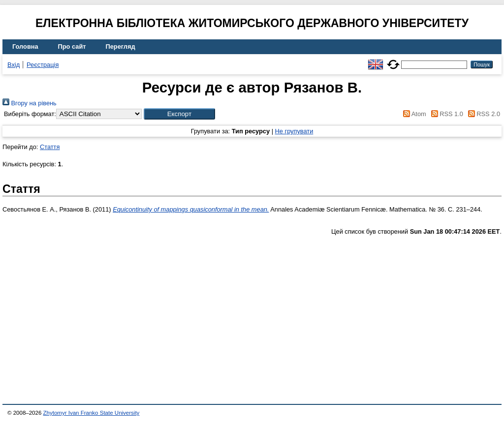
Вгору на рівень (30, 103)
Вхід (14, 65)
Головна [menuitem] (25, 46)
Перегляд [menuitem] (121, 46)
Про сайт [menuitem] (72, 46)
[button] (179, 114)
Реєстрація (43, 65)
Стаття (50, 147)
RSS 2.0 (482, 114)
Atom (413, 114)
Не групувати (294, 131)
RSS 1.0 (445, 114)
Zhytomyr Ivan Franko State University (92, 413)
